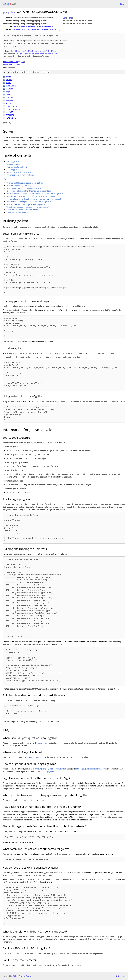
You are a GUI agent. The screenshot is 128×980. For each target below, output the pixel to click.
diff (57, 29)
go (4, 12)
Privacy (22, 976)
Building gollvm (13, 161)
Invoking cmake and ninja (17, 167)
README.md (11, 118)
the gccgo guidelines (49, 772)
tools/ (8, 94)
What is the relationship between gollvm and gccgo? (27, 207)
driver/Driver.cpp (9, 64)
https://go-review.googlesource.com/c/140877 (39, 54)
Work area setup (13, 164)
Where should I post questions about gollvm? (25, 183)
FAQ (4, 179)
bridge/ (9, 77)
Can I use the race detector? (18, 212)
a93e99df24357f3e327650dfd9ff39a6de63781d (33, 29)
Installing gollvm (13, 169)
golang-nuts (43, 743)
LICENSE (9, 112)
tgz (70, 18)
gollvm (11, 12)
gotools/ (9, 89)
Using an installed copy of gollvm (20, 172)
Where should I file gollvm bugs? (19, 185)
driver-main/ (11, 86)
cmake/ (9, 80)
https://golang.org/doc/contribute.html (50, 769)
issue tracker (35, 757)
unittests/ (10, 97)
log (64, 18)
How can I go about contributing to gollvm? (24, 188)
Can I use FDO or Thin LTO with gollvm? (23, 210)
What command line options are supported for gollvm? (29, 202)
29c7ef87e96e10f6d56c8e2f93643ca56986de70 (33, 26)
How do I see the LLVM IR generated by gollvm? (26, 204)
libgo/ (8, 91)
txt (117, 976)
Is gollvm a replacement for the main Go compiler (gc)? (29, 191)
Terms (29, 976)
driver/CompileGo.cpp (11, 62)
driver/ (8, 83)
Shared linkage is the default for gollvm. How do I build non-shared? (34, 199)
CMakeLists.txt (12, 106)
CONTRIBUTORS (13, 109)
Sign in (123, 4)
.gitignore (10, 100)
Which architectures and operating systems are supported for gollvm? (35, 194)
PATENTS (10, 115)
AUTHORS (10, 103)
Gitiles (15, 976)
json (123, 976)
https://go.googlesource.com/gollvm (91, 769)
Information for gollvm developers (20, 175)
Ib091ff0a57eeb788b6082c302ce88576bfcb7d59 (36, 51)
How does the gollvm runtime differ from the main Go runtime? (32, 196)
